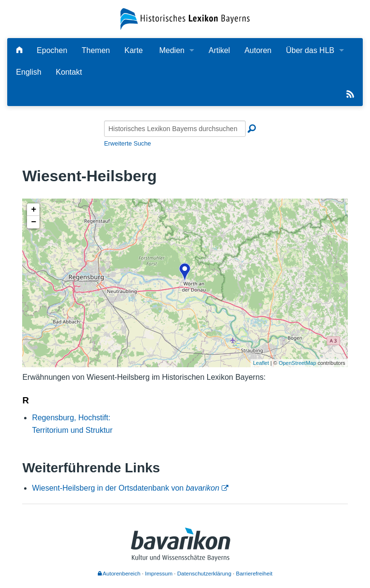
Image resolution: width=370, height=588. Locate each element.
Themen (96, 50)
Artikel (219, 50)
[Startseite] (185, 19)
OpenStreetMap (297, 363)
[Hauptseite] (19, 50)
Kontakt (69, 72)
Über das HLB (310, 50)
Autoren (258, 50)
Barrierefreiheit (254, 574)
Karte (133, 50)
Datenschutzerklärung (204, 574)
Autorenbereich (119, 574)
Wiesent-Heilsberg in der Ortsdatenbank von (126, 488)
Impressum (159, 574)
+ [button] (33, 210)
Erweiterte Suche (127, 143)
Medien (172, 50)
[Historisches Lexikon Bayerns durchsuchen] (175, 129)
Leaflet (261, 363)
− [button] (33, 222)
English (28, 72)
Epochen (52, 50)
